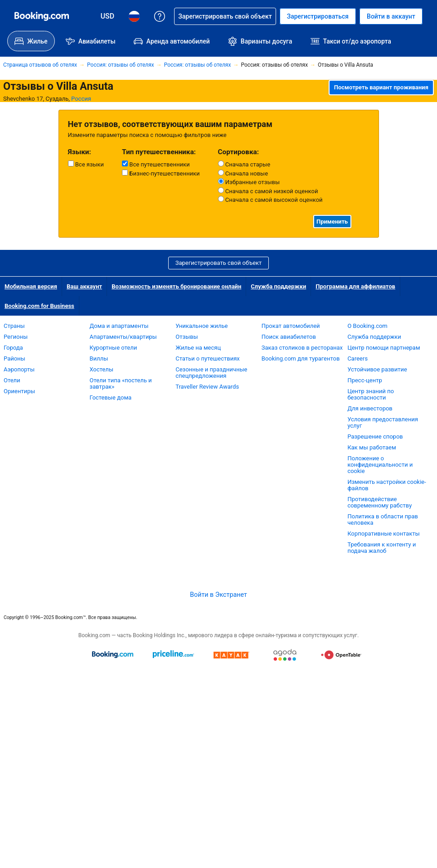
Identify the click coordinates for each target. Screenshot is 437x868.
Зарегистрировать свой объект (219, 263)
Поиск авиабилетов (289, 337)
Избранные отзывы (249, 182)
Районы (15, 358)
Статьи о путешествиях (208, 358)
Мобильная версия (31, 286)
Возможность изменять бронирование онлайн (176, 286)
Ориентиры (19, 391)
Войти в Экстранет (218, 595)
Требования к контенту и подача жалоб (381, 548)
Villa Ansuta (85, 86)
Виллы (99, 358)
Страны (14, 326)
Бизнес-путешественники (161, 173)
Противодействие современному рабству (379, 502)
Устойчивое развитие (377, 369)
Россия (81, 99)
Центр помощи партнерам (384, 348)
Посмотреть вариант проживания (381, 87)
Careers (357, 358)
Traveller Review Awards (207, 387)
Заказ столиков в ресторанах (302, 348)
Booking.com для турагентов (301, 358)
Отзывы (187, 337)
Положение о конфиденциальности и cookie (380, 465)
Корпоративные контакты (383, 534)
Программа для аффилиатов (355, 286)
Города (13, 348)
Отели (12, 380)
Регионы (16, 337)
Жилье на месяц (198, 348)
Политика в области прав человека (383, 519)
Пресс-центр (364, 380)
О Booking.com (367, 326)
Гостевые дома (111, 397)
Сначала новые (243, 173)
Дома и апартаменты (119, 326)
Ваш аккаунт (84, 286)
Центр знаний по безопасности (371, 394)
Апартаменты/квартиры (123, 337)
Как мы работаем (371, 447)
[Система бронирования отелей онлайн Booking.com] (42, 16)
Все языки (86, 164)
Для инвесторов (370, 408)
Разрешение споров (375, 436)
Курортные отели (114, 348)
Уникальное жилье (202, 326)
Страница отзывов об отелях (40, 65)
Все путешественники (156, 164)
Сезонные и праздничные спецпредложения (211, 373)
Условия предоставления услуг (383, 422)
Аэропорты (19, 369)
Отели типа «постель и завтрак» (121, 383)
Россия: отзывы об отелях (121, 65)
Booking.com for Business (39, 306)
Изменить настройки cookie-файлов (386, 485)
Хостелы (102, 369)
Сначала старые (244, 164)
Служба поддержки (278, 286)
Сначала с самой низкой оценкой (268, 191)
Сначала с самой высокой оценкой (270, 200)
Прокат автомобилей (291, 326)
